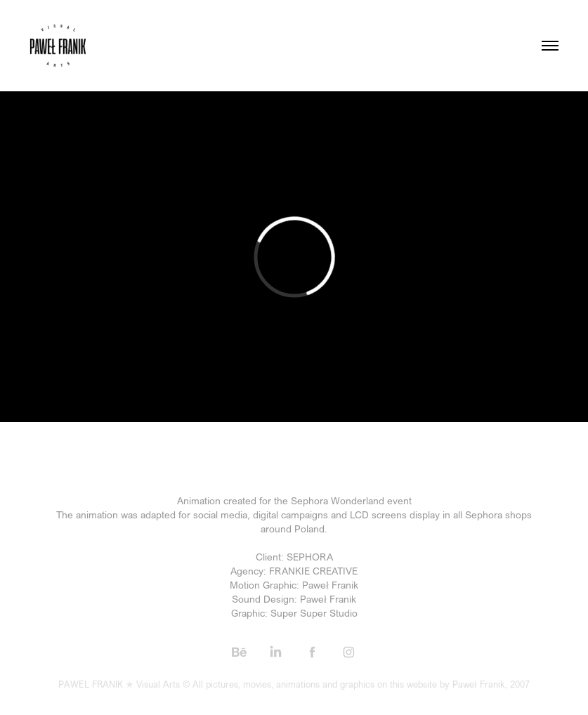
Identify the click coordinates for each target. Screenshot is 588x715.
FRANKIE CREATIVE (313, 571)
